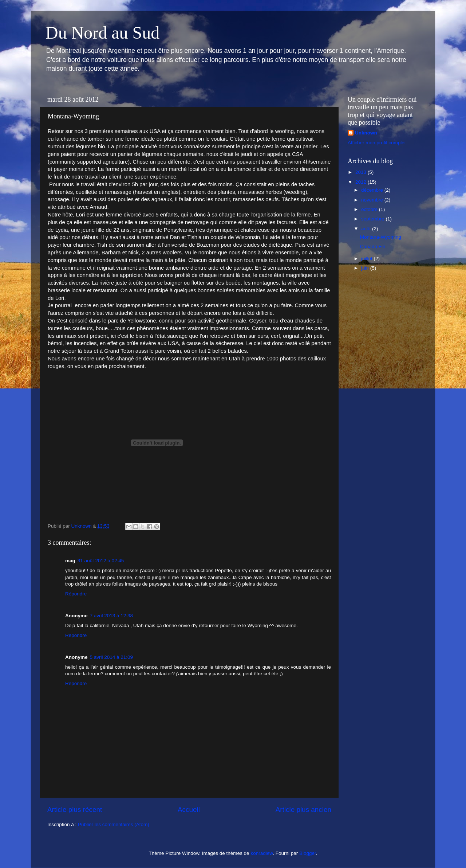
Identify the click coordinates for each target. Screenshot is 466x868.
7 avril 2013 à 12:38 (112, 616)
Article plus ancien (303, 810)
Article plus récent (75, 810)
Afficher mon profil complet (377, 143)
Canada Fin (373, 247)
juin (366, 268)
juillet (368, 259)
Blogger (308, 853)
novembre (373, 200)
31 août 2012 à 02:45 (101, 561)
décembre (373, 190)
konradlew (262, 853)
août (367, 229)
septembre (374, 219)
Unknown (366, 133)
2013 (362, 172)
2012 (362, 182)
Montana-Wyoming (381, 237)
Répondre (76, 594)
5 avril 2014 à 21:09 (112, 657)
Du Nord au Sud (102, 33)
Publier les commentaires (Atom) (114, 824)
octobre (370, 209)
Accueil (189, 810)
